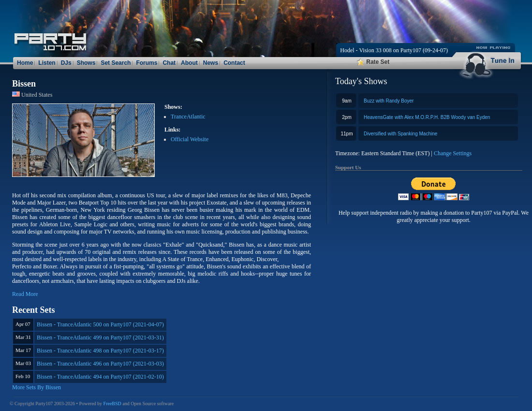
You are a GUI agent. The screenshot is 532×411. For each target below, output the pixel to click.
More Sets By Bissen (37, 387)
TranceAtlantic (188, 117)
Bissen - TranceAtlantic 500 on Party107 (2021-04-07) (100, 324)
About (189, 63)
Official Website (190, 139)
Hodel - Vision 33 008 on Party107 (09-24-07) (394, 50)
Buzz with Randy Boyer (389, 101)
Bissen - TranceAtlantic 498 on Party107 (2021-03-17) (100, 351)
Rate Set (373, 62)
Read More (25, 294)
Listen (47, 63)
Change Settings (453, 153)
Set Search (116, 63)
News (211, 63)
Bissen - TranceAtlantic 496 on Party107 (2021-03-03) (100, 364)
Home (25, 63)
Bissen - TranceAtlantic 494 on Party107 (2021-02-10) (100, 377)
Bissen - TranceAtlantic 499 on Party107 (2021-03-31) (100, 338)
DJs (66, 63)
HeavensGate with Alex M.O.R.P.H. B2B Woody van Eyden (427, 117)
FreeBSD (112, 404)
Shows (86, 63)
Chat (169, 63)
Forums (147, 63)
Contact (234, 63)
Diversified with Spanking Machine (400, 134)
